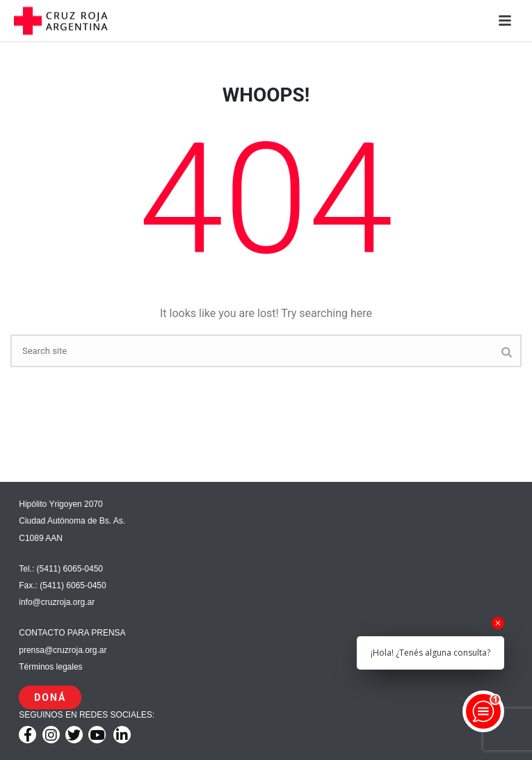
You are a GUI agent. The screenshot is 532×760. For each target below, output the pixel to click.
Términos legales (50, 667)
